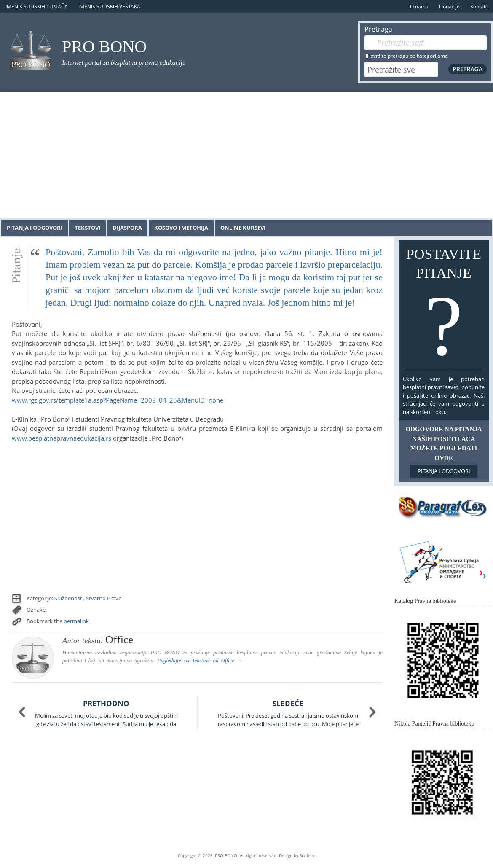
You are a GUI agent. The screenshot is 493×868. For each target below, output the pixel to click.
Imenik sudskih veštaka (109, 7)
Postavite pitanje (444, 307)
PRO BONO (104, 47)
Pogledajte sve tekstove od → (200, 660)
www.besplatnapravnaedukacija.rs (62, 438)
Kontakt (479, 7)
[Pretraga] (426, 43)
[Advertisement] (246, 155)
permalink (76, 621)
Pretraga (378, 29)
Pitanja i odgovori (35, 228)
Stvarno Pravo (104, 598)
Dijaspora (127, 228)
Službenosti (69, 598)
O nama (419, 7)
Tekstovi (87, 228)
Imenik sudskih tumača (37, 7)
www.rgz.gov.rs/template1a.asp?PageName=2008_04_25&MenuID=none (118, 400)
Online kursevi (243, 228)
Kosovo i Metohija (181, 228)
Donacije (449, 7)
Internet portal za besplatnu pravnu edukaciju (124, 63)
